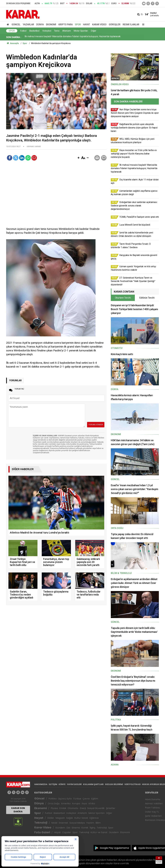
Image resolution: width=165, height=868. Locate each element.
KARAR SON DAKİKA (18, 810)
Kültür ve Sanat (99, 832)
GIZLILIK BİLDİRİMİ (114, 784)
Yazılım (90, 823)
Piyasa (54, 808)
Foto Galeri (42, 832)
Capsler (67, 832)
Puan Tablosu (152, 808)
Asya (84, 804)
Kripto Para (66, 24)
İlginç (93, 828)
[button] (78, 158)
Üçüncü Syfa (65, 799)
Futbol (23, 31)
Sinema (76, 828)
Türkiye (77, 799)
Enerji (83, 808)
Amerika (66, 804)
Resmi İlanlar (131, 24)
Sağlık (70, 818)
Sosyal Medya (77, 823)
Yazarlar (28, 24)
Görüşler (115, 24)
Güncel (16, 24)
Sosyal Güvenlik (96, 808)
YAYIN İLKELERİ (74, 784)
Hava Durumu (153, 799)
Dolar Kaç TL (152, 812)
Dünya (40, 24)
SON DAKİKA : (14, 37)
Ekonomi (51, 24)
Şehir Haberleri (153, 816)
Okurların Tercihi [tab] (123, 298)
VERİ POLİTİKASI (132, 784)
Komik (85, 828)
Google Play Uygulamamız (114, 848)
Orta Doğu (54, 804)
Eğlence (94, 818)
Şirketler (111, 808)
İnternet (63, 823)
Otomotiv (73, 808)
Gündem (60, 828)
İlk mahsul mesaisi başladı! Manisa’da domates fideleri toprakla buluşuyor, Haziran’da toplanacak (73, 37)
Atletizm (67, 31)
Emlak (63, 808)
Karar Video (99, 24)
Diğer (94, 31)
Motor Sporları (81, 31)
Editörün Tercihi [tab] (147, 298)
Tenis (57, 31)
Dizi (68, 828)
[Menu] (143, 24)
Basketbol (34, 31)
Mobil (54, 823)
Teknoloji (41, 823)
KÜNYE (62, 784)
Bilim (98, 823)
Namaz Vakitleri (154, 804)
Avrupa (76, 804)
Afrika (92, 804)
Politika (52, 799)
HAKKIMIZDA (41, 784)
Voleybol (47, 31)
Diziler (51, 818)
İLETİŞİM (53, 784)
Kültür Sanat (81, 818)
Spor (78, 24)
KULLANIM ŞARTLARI (93, 784)
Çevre (86, 799)
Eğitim (95, 799)
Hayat (87, 24)
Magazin (60, 818)
